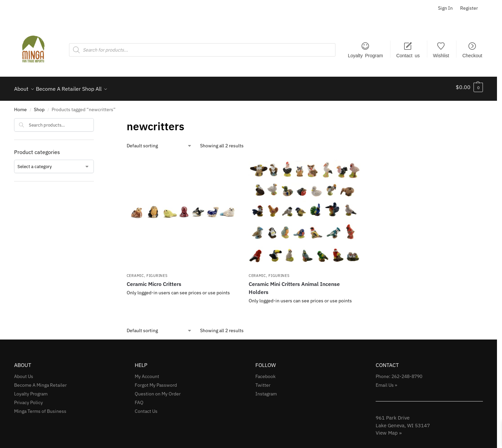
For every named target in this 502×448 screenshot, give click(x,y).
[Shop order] (159, 142)
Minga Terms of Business (40, 407)
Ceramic (135, 272)
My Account (147, 373)
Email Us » (386, 381)
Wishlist (441, 55)
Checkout (472, 55)
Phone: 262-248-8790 (399, 373)
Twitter (263, 381)
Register (469, 8)
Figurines (157, 272)
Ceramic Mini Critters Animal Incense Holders (294, 284)
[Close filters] (96, 119)
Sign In (445, 8)
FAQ (139, 399)
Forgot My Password (156, 381)
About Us (24, 373)
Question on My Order (158, 390)
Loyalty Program (365, 55)
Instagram (266, 390)
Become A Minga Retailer (40, 381)
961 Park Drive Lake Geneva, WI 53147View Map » (403, 422)
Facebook (265, 373)
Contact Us (146, 407)
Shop (39, 106)
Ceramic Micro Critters (154, 280)
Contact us (408, 55)
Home (20, 106)
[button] (469, 87)
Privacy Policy (28, 399)
